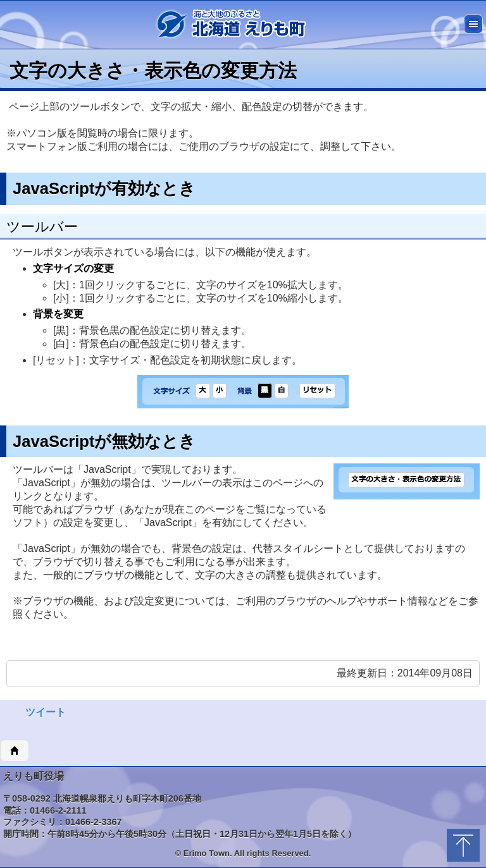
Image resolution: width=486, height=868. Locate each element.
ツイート (46, 712)
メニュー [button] (473, 24)
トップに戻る (463, 845)
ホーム (15, 751)
